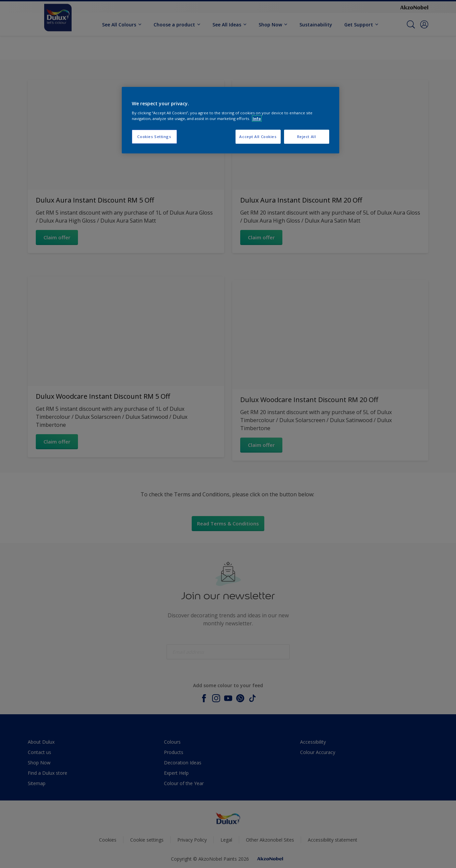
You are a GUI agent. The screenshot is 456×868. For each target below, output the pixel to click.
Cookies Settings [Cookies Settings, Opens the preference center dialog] (154, 137)
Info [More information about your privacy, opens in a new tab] (257, 118)
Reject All (307, 137)
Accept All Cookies (258, 137)
